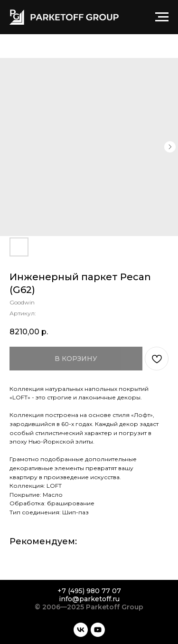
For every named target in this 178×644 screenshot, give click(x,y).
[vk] (81, 630)
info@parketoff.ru (89, 599)
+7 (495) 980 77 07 (89, 591)
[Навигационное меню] (162, 17)
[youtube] (98, 630)
